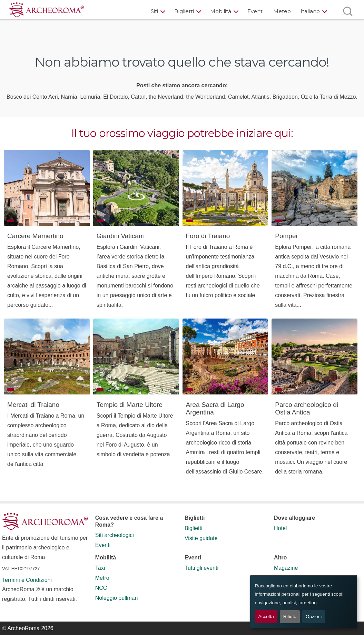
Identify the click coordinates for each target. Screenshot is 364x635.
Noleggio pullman (117, 598)
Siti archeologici (115, 535)
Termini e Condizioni (27, 580)
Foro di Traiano (208, 236)
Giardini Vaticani (120, 236)
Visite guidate (201, 538)
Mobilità (221, 11)
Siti (154, 11)
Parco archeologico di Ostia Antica (307, 408)
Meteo (282, 11)
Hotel (280, 528)
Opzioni (314, 617)
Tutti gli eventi (201, 568)
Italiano (310, 11)
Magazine (286, 568)
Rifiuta (290, 617)
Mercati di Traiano (33, 405)
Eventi (255, 11)
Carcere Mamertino (35, 236)
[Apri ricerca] (348, 11)
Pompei (286, 236)
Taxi (100, 568)
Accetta (266, 617)
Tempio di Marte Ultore (130, 405)
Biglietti (184, 11)
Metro (102, 578)
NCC (101, 588)
